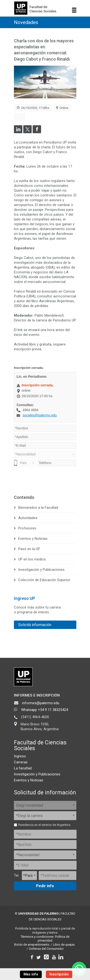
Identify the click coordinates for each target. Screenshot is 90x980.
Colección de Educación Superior (44, 580)
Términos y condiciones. (37, 937)
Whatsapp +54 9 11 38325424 (45, 710)
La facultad (23, 768)
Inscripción (59, 974)
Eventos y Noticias (33, 539)
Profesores (27, 528)
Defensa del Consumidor (46, 949)
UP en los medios (32, 559)
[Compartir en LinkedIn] (18, 132)
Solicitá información (35, 625)
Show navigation (74, 10)
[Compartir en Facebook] (37, 132)
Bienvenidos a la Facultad (38, 508)
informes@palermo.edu (41, 703)
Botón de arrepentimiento (32, 945)
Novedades (26, 22)
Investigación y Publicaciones (41, 570)
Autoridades (28, 518)
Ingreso (20, 756)
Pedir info (45, 886)
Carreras (21, 762)
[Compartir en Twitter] (27, 132)
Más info (31, 974)
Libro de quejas (64, 945)
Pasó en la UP (29, 549)
